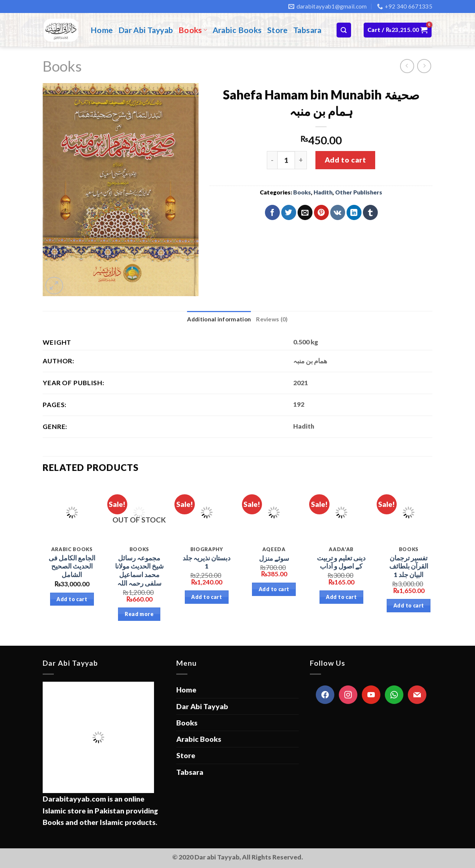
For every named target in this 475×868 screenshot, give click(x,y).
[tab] (219, 319)
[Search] (344, 30)
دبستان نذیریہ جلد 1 (207, 562)
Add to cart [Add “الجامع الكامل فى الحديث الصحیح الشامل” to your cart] (72, 599)
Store (278, 30)
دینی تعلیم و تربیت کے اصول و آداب (341, 562)
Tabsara (307, 30)
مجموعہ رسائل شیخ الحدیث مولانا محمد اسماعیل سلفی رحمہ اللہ (139, 571)
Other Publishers (359, 192)
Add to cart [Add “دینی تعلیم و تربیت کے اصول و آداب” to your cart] (341, 597)
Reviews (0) (272, 319)
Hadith (323, 192)
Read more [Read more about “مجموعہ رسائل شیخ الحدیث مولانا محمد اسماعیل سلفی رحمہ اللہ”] (139, 614)
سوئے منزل (274, 558)
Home (102, 30)
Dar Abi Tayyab (146, 30)
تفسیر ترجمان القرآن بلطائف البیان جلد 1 (409, 566)
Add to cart (345, 160)
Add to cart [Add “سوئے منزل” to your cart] (274, 589)
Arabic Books (237, 30)
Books (193, 30)
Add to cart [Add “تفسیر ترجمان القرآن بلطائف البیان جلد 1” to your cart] (409, 605)
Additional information (219, 319)
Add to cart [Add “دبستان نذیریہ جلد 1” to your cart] (207, 597)
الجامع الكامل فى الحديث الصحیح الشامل (72, 566)
